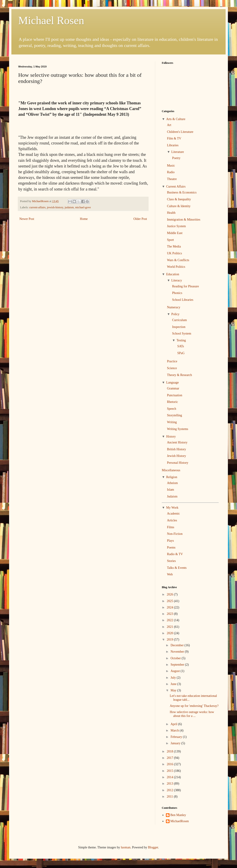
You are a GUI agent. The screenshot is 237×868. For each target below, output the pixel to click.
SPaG (181, 353)
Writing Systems (178, 429)
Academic (174, 514)
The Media (174, 246)
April (174, 724)
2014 (170, 777)
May (174, 690)
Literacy (177, 280)
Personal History (178, 463)
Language (172, 382)
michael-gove (83, 207)
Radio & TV (175, 554)
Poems (171, 547)
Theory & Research (180, 375)
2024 (170, 607)
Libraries (173, 145)
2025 (170, 601)
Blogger (153, 847)
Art (169, 125)
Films (171, 527)
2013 (170, 784)
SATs (181, 346)
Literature (178, 152)
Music (171, 166)
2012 (170, 790)
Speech (172, 409)
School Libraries (183, 300)
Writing (172, 422)
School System (182, 334)
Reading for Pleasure (185, 286)
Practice (172, 361)
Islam (171, 490)
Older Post (140, 219)
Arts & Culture (176, 119)
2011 (170, 797)
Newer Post (27, 219)
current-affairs (37, 207)
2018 (170, 751)
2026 (170, 594)
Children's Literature (180, 132)
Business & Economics (182, 192)
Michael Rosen (51, 20)
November (178, 652)
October (176, 658)
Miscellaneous (171, 470)
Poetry (176, 158)
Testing (181, 340)
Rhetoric (173, 402)
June (174, 684)
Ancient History (177, 442)
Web (170, 574)
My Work (172, 508)
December (177, 645)
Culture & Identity (179, 206)
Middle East (175, 233)
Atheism (172, 483)
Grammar (173, 388)
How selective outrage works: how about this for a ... (192, 714)
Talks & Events (177, 568)
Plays (170, 541)
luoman (126, 847)
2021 (170, 627)
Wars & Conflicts (178, 260)
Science (172, 368)
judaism (69, 207)
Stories (171, 561)
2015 (170, 771)
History (171, 437)
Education (173, 274)
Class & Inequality (179, 199)
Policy (175, 314)
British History (177, 449)
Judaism (172, 496)
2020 (170, 633)
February (177, 737)
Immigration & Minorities (184, 220)
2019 (170, 640)
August (175, 671)
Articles (172, 520)
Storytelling (175, 415)
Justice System (176, 226)
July (174, 678)
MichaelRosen (180, 821)
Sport (170, 240)
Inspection (179, 327)
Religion (172, 477)
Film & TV (174, 138)
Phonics (177, 293)
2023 (170, 614)
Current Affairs (176, 187)
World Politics (176, 267)
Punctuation (175, 395)
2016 (170, 764)
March (175, 730)
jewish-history (55, 207)
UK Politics (175, 253)
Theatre (172, 179)
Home (84, 219)
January (176, 743)
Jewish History (177, 456)
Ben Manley (178, 815)
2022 (170, 620)
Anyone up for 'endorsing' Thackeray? (194, 706)
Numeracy (174, 307)
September (178, 665)
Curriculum (179, 320)
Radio (171, 172)
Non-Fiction (175, 534)
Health (171, 213)
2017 (170, 758)
